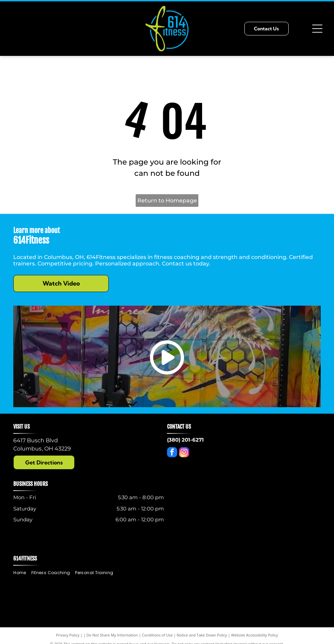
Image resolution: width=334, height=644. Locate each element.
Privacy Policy (68, 635)
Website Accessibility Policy (255, 635)
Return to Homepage (167, 201)
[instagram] (184, 453)
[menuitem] (22, 573)
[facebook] (172, 453)
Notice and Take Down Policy (202, 635)
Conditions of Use (157, 635)
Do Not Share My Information (112, 635)
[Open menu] (317, 29)
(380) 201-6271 (185, 440)
